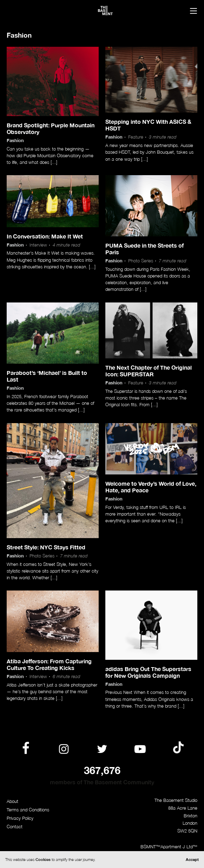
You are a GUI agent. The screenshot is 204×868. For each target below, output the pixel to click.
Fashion (15, 141)
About (12, 801)
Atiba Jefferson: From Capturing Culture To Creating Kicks (49, 664)
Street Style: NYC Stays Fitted (46, 547)
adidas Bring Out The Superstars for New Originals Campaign (148, 672)
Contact (15, 827)
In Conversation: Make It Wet (45, 236)
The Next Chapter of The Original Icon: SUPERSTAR (149, 371)
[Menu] (193, 12)
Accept (192, 859)
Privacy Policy (20, 818)
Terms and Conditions (28, 810)
